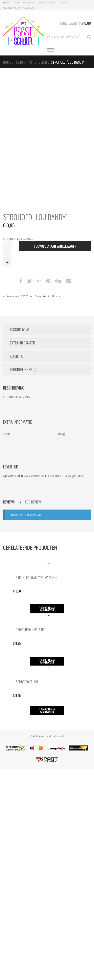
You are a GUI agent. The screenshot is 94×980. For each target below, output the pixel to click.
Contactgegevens (24, 3)
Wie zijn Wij (9, 8)
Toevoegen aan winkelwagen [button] (47, 609)
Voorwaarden (47, 3)
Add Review (33, 502)
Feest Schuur (55, 736)
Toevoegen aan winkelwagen (55, 246)
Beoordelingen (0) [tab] (23, 369)
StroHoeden (38, 62)
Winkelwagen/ (75, 23)
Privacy (64, 3)
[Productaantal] (7, 254)
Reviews (9, 502)
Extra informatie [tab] (23, 343)
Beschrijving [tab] (20, 330)
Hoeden (20, 62)
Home (6, 3)
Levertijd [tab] (17, 356)
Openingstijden (25, 8)
